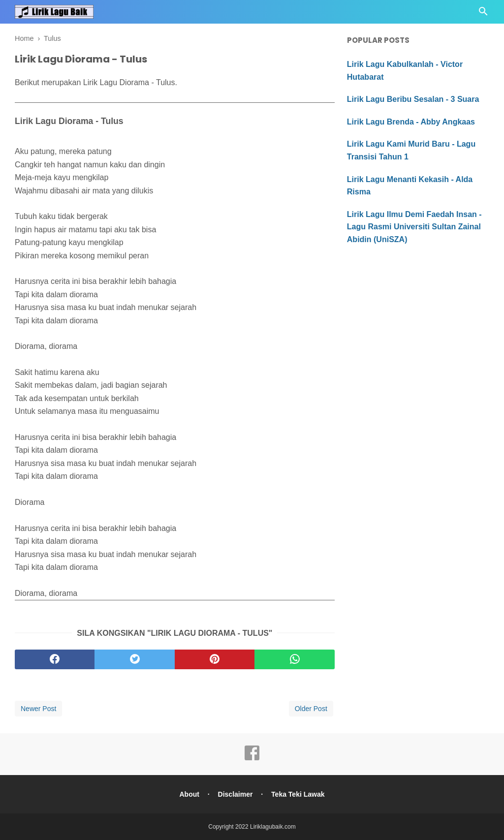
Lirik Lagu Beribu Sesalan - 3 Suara (413, 99)
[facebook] (55, 659)
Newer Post (38, 709)
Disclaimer (236, 794)
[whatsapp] (294, 659)
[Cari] (483, 14)
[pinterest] (215, 659)
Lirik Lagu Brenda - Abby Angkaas (411, 122)
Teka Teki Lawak (298, 794)
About (189, 794)
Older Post (311, 709)
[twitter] (134, 659)
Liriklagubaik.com (273, 827)
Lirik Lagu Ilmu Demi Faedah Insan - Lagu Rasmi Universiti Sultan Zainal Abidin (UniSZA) (414, 227)
